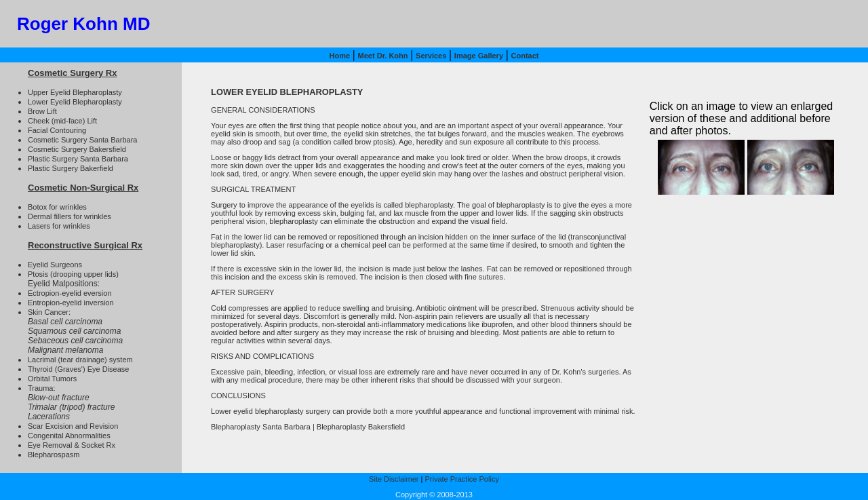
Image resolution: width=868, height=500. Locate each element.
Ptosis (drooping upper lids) (73, 274)
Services (431, 56)
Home (339, 56)
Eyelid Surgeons (55, 265)
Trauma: (42, 388)
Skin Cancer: (49, 312)
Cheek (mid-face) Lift (62, 121)
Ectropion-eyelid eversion (70, 293)
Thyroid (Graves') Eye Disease (78, 369)
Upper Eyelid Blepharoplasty (75, 92)
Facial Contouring (57, 130)
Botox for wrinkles (57, 207)
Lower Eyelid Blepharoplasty (75, 102)
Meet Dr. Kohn (383, 56)
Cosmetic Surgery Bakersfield (77, 149)
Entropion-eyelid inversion (71, 303)
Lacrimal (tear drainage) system (80, 360)
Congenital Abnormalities (69, 436)
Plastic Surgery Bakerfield (71, 168)
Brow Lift (42, 111)
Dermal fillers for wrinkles (70, 216)
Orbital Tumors (52, 379)
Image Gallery (479, 56)
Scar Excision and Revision (73, 426)
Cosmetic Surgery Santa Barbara (82, 140)
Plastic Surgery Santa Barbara (78, 159)
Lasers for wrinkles (59, 226)
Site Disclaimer (394, 479)
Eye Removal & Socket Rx (72, 445)
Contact (525, 56)
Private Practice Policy (461, 479)
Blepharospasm (54, 455)
